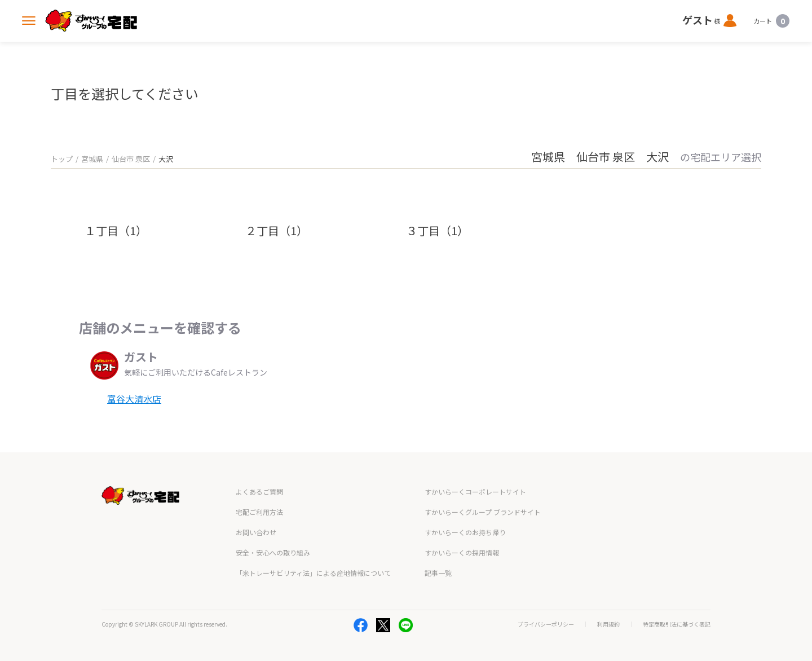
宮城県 (92, 159)
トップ (62, 159)
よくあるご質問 (259, 492)
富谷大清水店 (134, 399)
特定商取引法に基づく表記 (677, 624)
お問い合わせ (256, 532)
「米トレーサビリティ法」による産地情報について (313, 573)
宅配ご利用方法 (259, 512)
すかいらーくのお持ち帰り (465, 532)
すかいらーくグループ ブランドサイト (483, 512)
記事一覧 (438, 573)
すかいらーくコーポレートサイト (475, 492)
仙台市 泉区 (131, 159)
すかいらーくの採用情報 (462, 552)
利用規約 (608, 624)
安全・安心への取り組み (273, 552)
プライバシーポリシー (546, 624)
